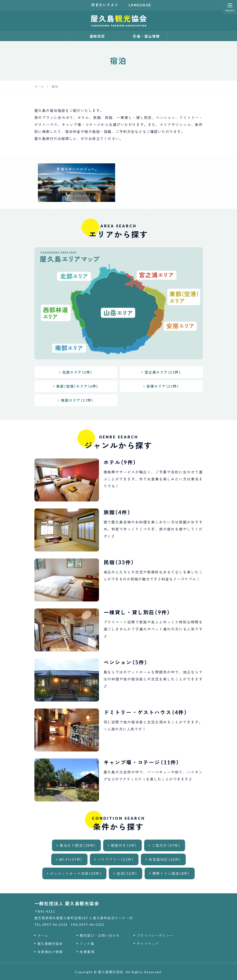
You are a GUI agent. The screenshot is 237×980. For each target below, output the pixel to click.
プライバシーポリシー (155, 935)
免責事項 (87, 952)
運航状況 (94, 36)
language (137, 5)
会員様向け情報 (50, 952)
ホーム (43, 935)
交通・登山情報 (143, 36)
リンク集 (87, 944)
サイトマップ (148, 944)
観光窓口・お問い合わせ (100, 935)
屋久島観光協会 (50, 944)
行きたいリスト (102, 5)
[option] (77, 183)
